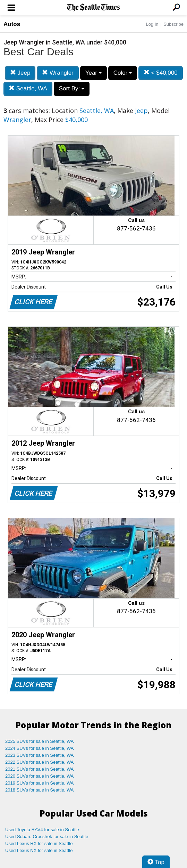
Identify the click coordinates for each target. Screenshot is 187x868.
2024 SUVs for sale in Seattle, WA (40, 748)
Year (93, 73)
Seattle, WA (28, 88)
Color (123, 73)
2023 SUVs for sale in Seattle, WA (40, 755)
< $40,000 (161, 73)
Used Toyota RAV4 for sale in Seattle (42, 830)
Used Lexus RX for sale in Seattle (39, 843)
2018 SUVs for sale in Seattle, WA (40, 790)
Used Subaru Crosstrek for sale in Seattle (47, 837)
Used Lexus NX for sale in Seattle (39, 850)
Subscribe (173, 24)
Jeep (20, 73)
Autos (12, 24)
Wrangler (58, 73)
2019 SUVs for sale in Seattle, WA (40, 783)
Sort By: (72, 88)
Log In (152, 24)
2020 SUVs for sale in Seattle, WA (40, 776)
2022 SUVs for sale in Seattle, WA (40, 762)
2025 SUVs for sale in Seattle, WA (40, 741)
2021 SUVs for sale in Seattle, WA (40, 769)
